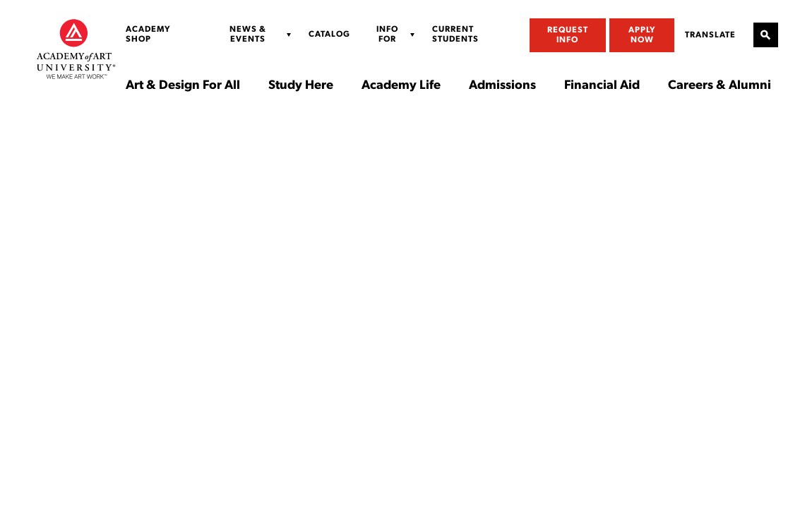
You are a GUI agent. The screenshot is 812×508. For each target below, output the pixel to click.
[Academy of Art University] (76, 49)
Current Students (455, 35)
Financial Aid (602, 86)
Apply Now (642, 35)
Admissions (502, 86)
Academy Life (401, 86)
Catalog (329, 35)
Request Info (568, 35)
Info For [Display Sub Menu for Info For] (387, 35)
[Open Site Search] (766, 35)
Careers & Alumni (720, 86)
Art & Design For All (183, 86)
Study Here (301, 86)
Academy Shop (148, 35)
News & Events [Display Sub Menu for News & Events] (248, 35)
